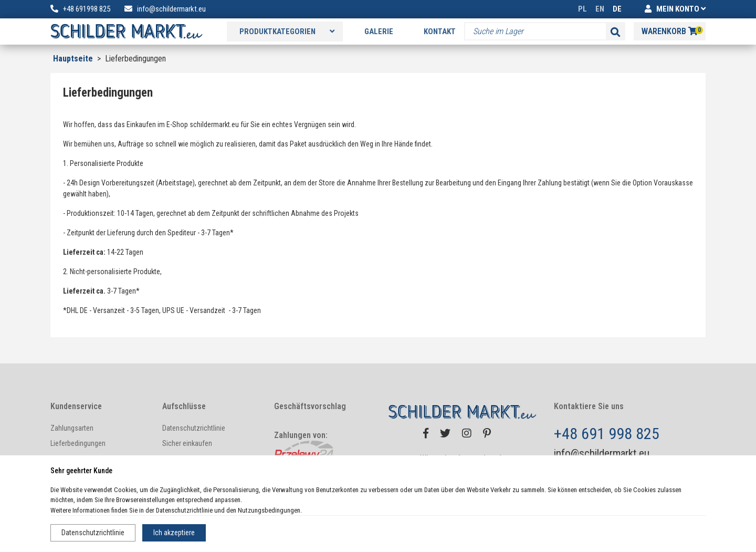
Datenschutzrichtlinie (93, 533)
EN (600, 9)
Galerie (379, 32)
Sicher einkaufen (187, 443)
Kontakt (440, 32)
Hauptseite (73, 59)
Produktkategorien (287, 32)
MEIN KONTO (675, 9)
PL (582, 9)
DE (617, 9)
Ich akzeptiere (174, 533)
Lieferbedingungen (78, 443)
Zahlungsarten (72, 428)
